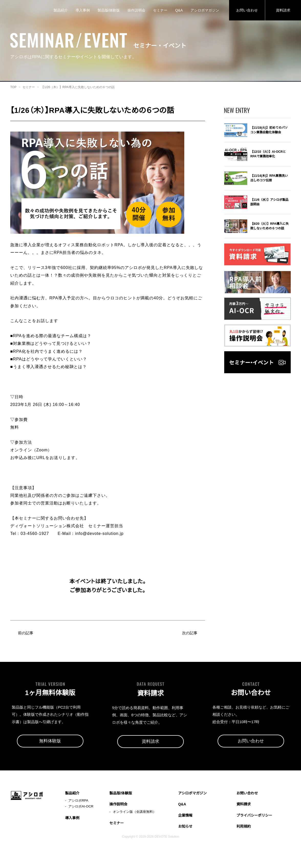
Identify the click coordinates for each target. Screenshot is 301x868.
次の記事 (189, 641)
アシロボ (27, 10)
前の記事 (26, 641)
